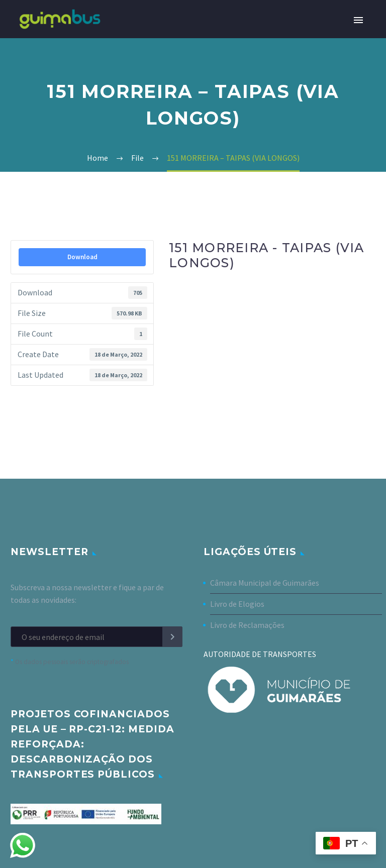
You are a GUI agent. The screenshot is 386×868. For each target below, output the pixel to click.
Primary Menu (358, 20)
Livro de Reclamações (247, 625)
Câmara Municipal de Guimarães (265, 583)
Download (82, 257)
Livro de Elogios (237, 604)
